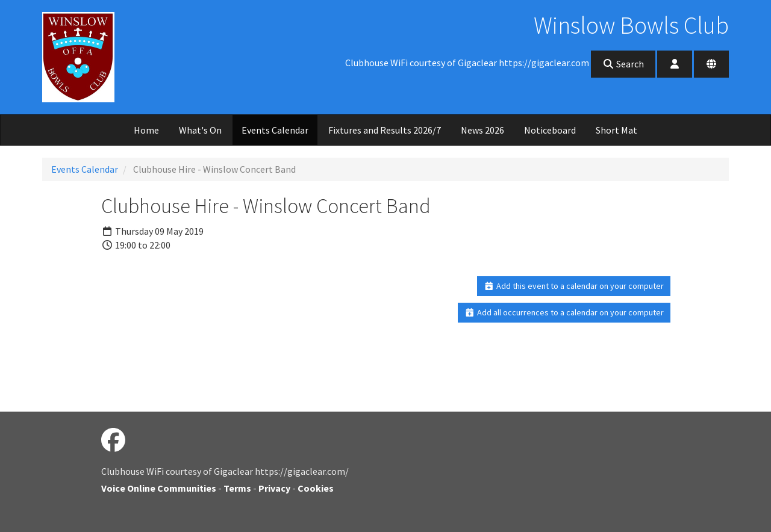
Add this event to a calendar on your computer (574, 286)
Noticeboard (550, 130)
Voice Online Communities (159, 488)
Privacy (274, 488)
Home (146, 130)
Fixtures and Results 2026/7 (385, 130)
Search (623, 64)
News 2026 (482, 130)
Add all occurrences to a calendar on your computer (564, 312)
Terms (237, 488)
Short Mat (616, 130)
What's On (200, 130)
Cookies (316, 488)
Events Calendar (275, 130)
